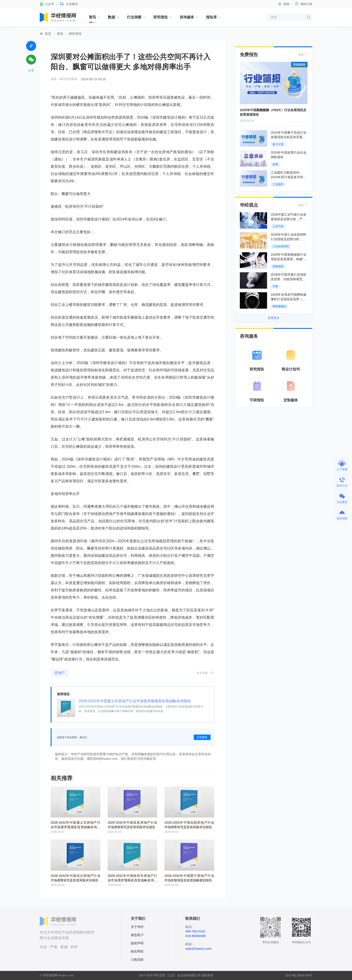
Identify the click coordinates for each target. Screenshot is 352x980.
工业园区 (278, 184)
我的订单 (304, 4)
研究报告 (161, 17)
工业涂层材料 (281, 246)
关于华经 (137, 927)
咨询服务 (187, 17)
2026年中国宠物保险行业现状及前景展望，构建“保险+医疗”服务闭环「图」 (289, 259)
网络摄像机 (279, 306)
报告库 (211, 17)
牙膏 (275, 286)
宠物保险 (278, 266)
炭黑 (275, 164)
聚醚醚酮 (299, 65)
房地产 (60, 673)
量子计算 (278, 144)
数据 (112, 17)
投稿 (284, 4)
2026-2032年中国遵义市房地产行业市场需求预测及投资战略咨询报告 (135, 701)
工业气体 (278, 226)
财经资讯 (75, 34)
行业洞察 (134, 17)
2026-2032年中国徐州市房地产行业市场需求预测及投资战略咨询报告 (133, 880)
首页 (48, 34)
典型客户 (137, 935)
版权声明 (137, 943)
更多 (303, 54)
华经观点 (249, 205)
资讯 (92, 17)
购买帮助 (137, 951)
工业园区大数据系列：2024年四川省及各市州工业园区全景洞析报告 (289, 177)
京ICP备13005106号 (299, 975)
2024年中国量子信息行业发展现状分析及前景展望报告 (289, 137)
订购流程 (137, 960)
